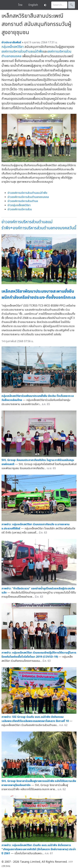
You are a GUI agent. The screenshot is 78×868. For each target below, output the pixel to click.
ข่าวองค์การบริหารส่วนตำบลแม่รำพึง (27, 193)
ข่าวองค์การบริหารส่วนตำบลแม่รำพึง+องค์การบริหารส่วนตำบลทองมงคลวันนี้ (39, 225)
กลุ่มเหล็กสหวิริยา (13, 47)
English (33, 5)
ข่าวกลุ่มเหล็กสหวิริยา (19, 205)
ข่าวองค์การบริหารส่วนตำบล (23, 201)
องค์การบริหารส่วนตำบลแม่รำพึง (22, 52)
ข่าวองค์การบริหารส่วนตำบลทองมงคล (28, 197)
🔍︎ (72, 5)
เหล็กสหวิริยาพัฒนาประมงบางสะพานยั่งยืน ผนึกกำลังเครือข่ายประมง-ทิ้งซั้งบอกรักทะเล (39, 294)
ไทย (20, 5)
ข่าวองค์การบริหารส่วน (20, 209)
